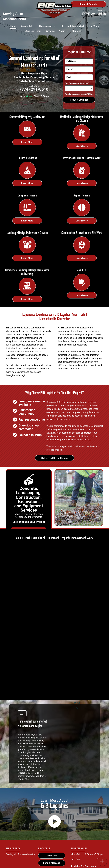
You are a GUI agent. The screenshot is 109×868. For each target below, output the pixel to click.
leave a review (36, 770)
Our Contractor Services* (77, 83)
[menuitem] (13, 26)
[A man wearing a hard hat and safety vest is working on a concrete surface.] (48, 569)
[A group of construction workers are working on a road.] (31, 618)
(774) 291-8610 (94, 14)
